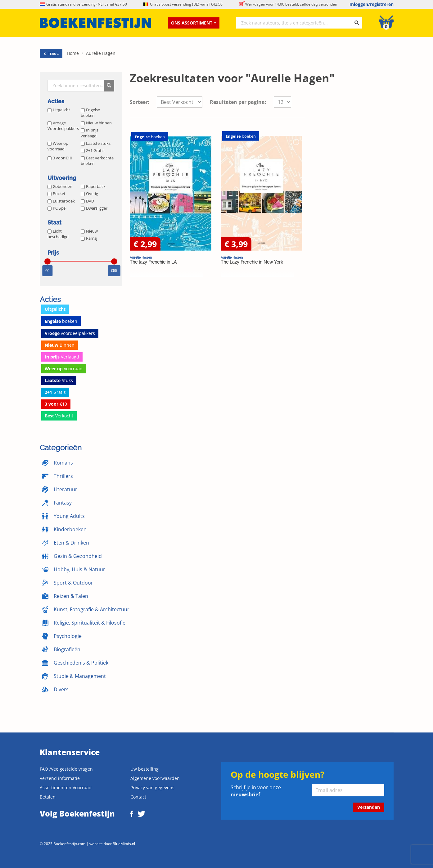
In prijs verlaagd (90, 133)
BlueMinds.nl (124, 844)
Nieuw (89, 231)
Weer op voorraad (58, 146)
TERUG (51, 54)
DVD (87, 201)
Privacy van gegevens (152, 788)
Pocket (56, 194)
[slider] (47, 261)
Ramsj (89, 238)
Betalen (48, 797)
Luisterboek (61, 201)
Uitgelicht (59, 110)
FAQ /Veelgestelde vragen (66, 769)
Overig (89, 194)
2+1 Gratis (92, 150)
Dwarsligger (94, 208)
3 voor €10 (60, 158)
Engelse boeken (90, 113)
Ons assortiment (194, 23)
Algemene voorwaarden (155, 778)
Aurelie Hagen (101, 53)
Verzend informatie (60, 778)
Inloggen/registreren (372, 4)
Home (73, 53)
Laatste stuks (96, 143)
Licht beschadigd (58, 234)
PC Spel (57, 208)
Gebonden (60, 186)
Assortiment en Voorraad (66, 788)
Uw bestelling (144, 769)
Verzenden (369, 807)
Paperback (93, 186)
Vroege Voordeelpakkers (63, 126)
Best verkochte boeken (97, 161)
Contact (138, 797)
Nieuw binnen (96, 123)
